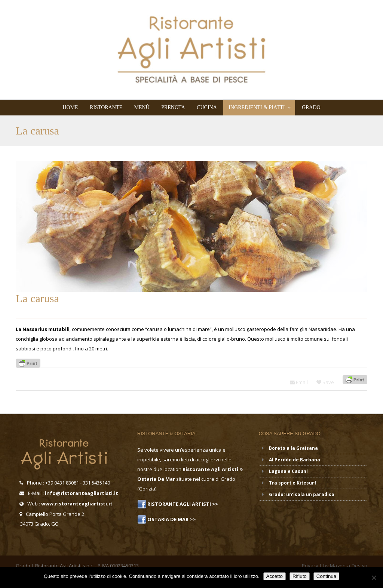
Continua (326, 576)
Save (325, 382)
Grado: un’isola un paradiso (302, 494)
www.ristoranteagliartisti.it (77, 504)
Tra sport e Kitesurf (293, 483)
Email (299, 382)
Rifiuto (300, 576)
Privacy (310, 566)
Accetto (275, 576)
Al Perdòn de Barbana (295, 460)
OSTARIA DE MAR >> (171, 519)
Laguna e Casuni (288, 471)
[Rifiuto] (374, 578)
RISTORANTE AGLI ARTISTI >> (182, 504)
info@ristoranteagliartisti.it (82, 493)
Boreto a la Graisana (293, 448)
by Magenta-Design (345, 566)
